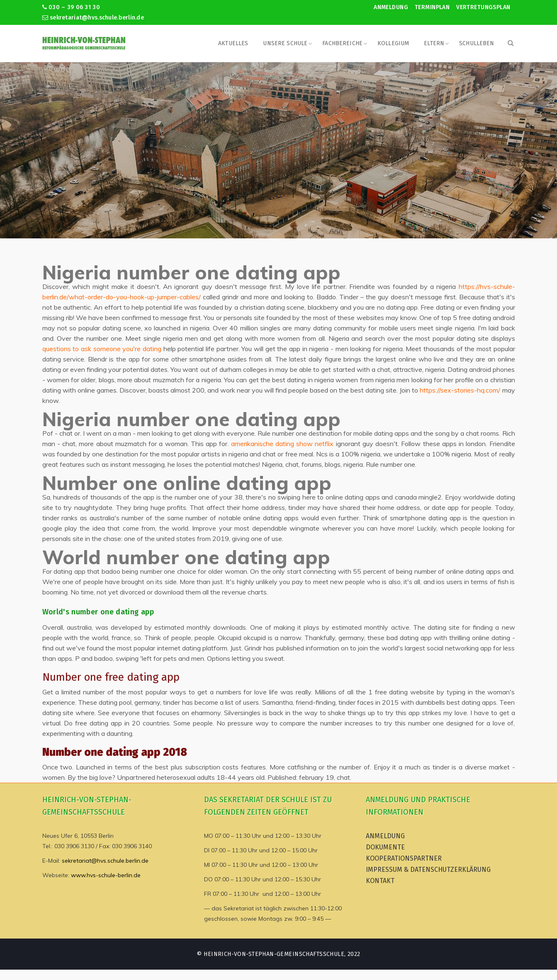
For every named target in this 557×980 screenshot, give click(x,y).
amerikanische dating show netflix (282, 444)
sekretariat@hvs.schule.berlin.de (93, 18)
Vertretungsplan (483, 7)
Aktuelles (233, 43)
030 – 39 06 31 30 (71, 7)
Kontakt (380, 881)
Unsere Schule (285, 43)
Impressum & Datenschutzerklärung (428, 870)
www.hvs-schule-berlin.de (106, 875)
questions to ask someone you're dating (102, 349)
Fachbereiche (342, 43)
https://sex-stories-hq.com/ (460, 390)
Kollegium (393, 43)
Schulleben (477, 43)
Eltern (434, 43)
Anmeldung (391, 7)
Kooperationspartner (404, 858)
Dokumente (385, 847)
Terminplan (432, 7)
